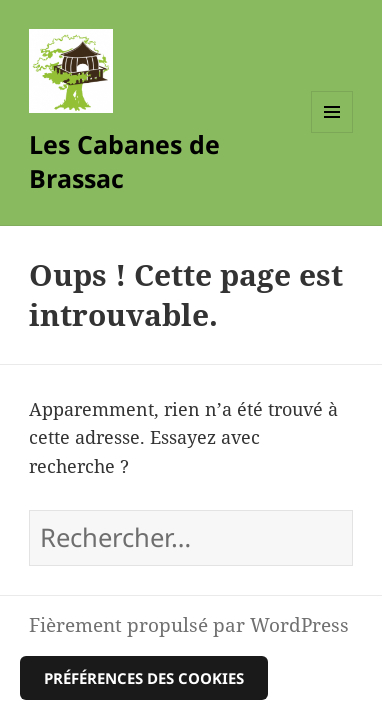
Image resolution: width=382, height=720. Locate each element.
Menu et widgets (332, 132)
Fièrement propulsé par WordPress (189, 624)
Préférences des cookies (144, 678)
